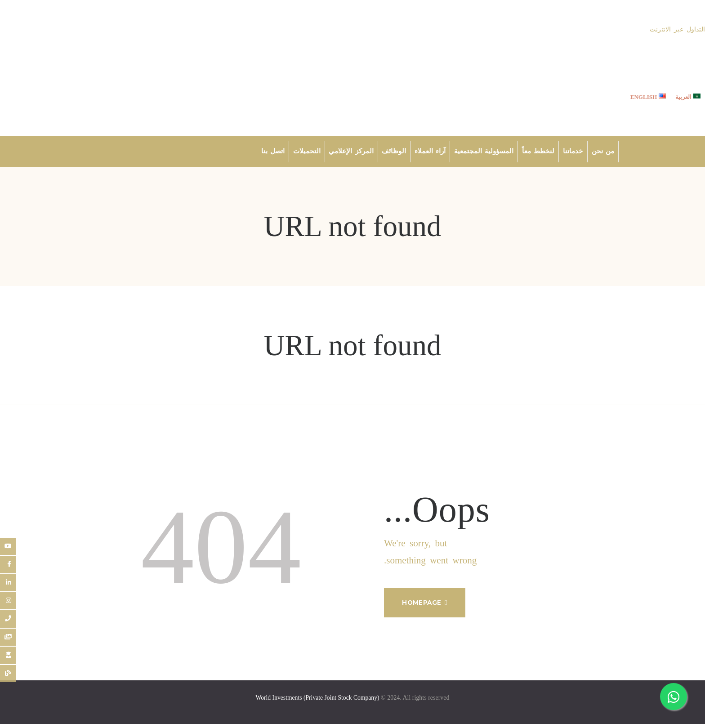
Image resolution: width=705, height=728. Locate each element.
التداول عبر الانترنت (678, 29)
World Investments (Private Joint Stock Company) (317, 702)
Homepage (425, 605)
